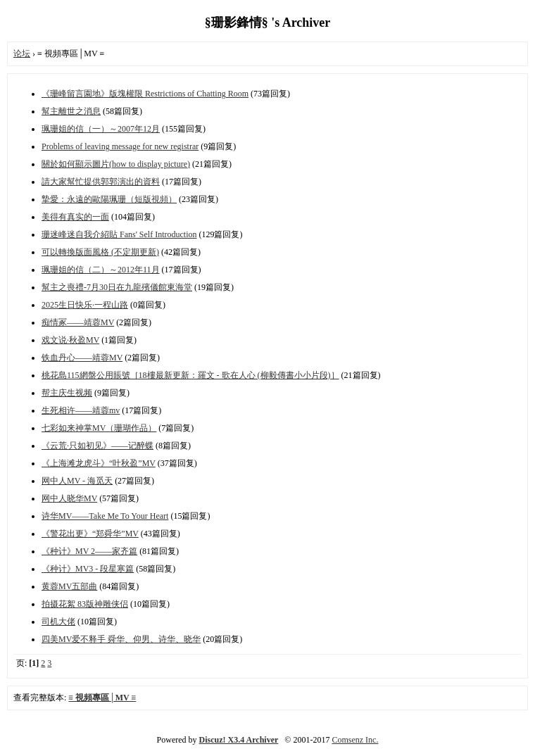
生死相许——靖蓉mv (81, 410)
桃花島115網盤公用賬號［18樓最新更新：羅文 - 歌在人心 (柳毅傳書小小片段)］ (190, 375)
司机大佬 (58, 622)
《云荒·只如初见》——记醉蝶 (97, 446)
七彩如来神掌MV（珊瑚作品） (99, 428)
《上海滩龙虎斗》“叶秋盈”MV (99, 463)
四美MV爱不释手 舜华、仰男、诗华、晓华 (121, 639)
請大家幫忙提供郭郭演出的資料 (101, 182)
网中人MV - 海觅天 (77, 481)
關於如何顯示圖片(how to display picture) (116, 164)
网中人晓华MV (69, 498)
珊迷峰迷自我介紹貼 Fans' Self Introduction (119, 234)
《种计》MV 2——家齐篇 (89, 551)
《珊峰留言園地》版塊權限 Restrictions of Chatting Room (145, 94)
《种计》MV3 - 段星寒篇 (88, 569)
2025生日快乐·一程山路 (85, 305)
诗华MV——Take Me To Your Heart (105, 516)
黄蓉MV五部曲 (69, 586)
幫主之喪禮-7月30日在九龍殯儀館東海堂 (117, 287)
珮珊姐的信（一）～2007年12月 (101, 129)
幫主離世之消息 (71, 111)
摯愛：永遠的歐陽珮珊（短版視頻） (109, 199)
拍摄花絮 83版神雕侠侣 (85, 604)
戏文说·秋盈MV (70, 340)
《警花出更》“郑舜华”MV (90, 534)
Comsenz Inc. (355, 740)
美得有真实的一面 (75, 217)
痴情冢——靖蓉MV (78, 322)
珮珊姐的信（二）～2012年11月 (101, 270)
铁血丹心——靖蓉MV (82, 358)
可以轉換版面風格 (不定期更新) (100, 252)
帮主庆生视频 (67, 393)
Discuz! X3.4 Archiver (239, 740)
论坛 (22, 53)
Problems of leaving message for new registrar (120, 146)
